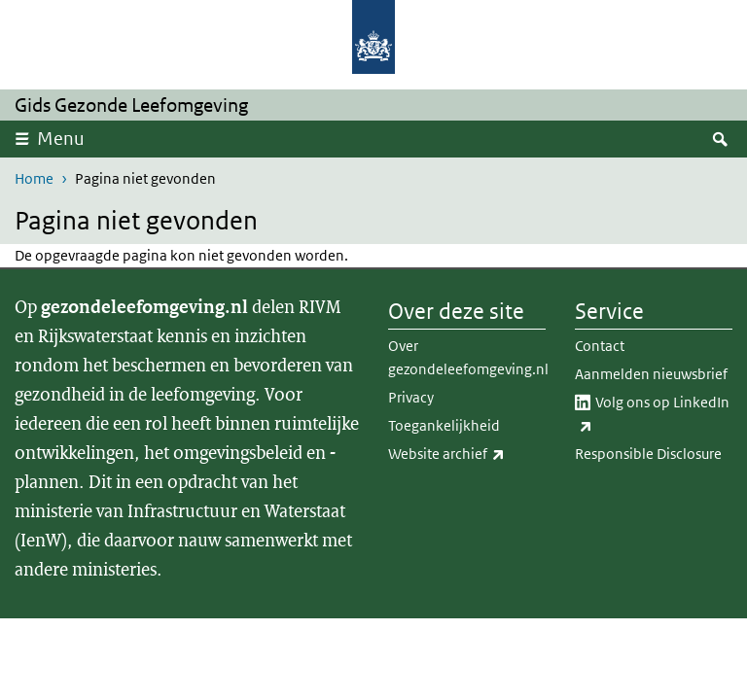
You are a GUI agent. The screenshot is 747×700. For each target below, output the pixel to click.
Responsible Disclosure (648, 454)
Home (34, 178)
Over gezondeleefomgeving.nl (467, 357)
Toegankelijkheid (444, 425)
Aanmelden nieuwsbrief (651, 374)
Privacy (411, 397)
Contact (600, 346)
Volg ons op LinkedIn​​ (652, 415)
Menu (61, 139)
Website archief (467, 454)
